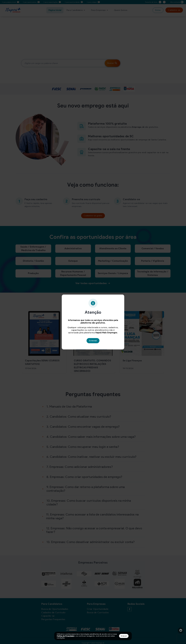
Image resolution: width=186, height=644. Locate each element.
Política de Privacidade (65, 636)
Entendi (124, 636)
